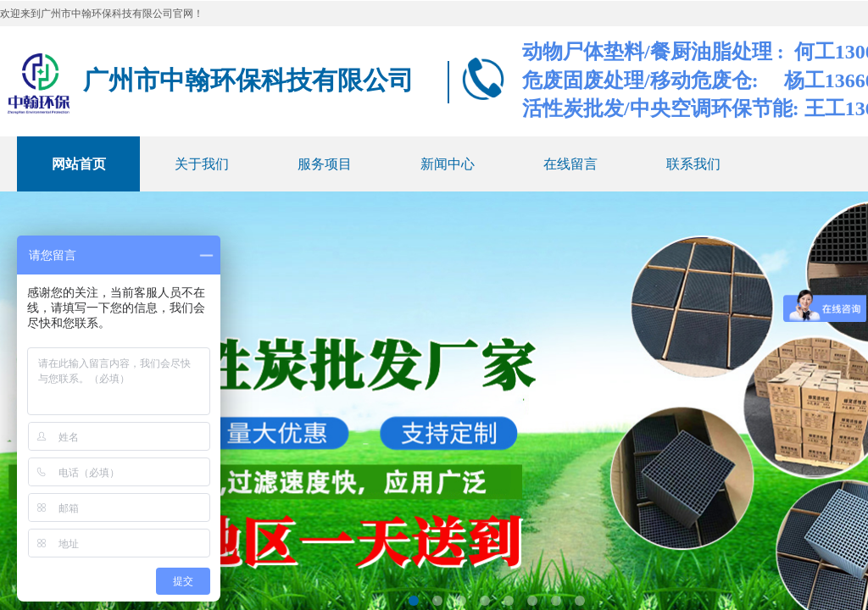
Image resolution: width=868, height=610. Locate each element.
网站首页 (79, 164)
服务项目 (325, 164)
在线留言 (570, 164)
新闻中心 (448, 164)
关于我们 (202, 164)
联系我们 (693, 164)
